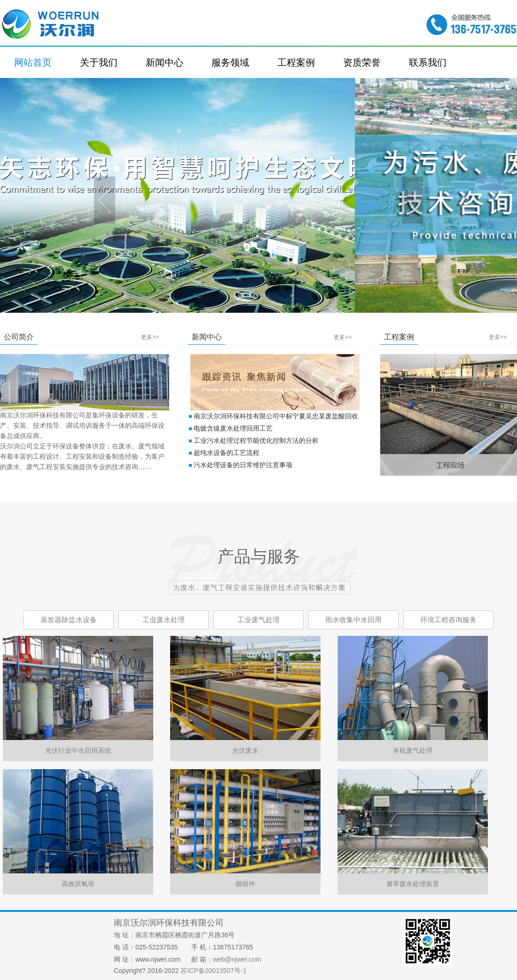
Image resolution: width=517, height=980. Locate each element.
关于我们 (99, 62)
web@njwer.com (237, 959)
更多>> (150, 337)
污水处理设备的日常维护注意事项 (243, 465)
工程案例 (296, 62)
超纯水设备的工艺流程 (227, 453)
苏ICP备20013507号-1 (213, 971)
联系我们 (428, 62)
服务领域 (230, 62)
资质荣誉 (362, 62)
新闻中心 (164, 62)
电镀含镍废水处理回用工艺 (233, 428)
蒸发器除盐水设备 (69, 620)
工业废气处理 (258, 620)
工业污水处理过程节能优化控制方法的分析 (256, 441)
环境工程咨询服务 (448, 620)
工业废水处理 (164, 620)
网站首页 (33, 62)
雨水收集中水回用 (353, 620)
